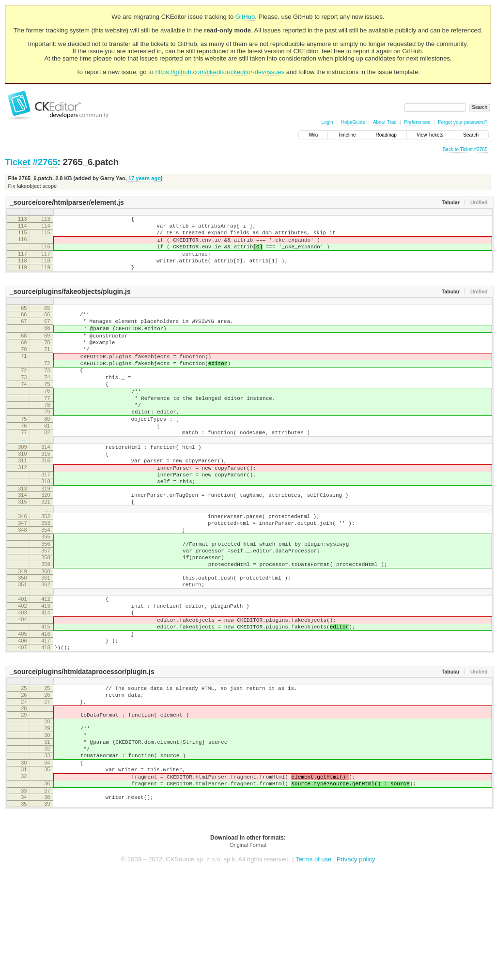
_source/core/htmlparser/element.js (67, 202)
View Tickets (430, 135)
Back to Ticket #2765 (465, 149)
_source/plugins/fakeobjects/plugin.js (70, 305)
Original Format (248, 951)
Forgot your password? (463, 122)
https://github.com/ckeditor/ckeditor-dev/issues (220, 72)
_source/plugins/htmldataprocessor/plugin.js (82, 754)
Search (471, 135)
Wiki (313, 135)
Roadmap (386, 135)
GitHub (245, 17)
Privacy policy (356, 965)
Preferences (417, 122)
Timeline (347, 135)
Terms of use (313, 965)
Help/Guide (353, 122)
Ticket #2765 (31, 162)
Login (327, 122)
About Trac (385, 122)
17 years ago (145, 178)
